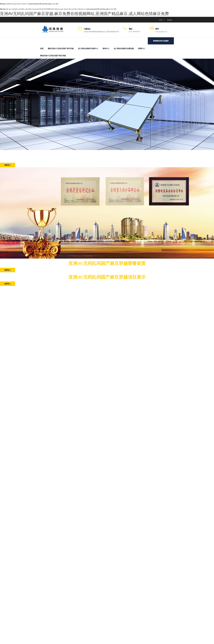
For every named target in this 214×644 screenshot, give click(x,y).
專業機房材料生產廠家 (161, 41)
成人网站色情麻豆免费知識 (124, 48)
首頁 (42, 48)
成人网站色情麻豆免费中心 (88, 48)
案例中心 (106, 48)
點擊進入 (8, 165)
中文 (161, 20)
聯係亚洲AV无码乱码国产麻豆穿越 (53, 56)
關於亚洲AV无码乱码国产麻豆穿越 (61, 48)
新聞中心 (142, 48)
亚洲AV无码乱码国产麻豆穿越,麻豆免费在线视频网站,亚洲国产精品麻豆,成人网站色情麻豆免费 (84, 14)
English (170, 20)
